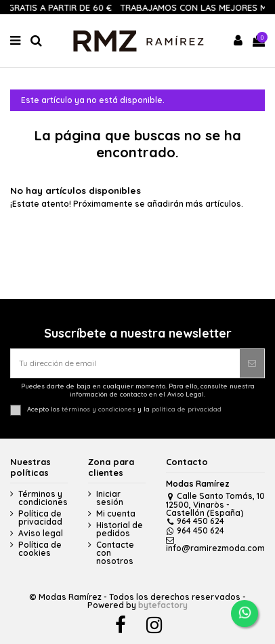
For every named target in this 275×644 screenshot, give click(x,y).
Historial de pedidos (120, 529)
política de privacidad (187, 409)
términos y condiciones (99, 409)
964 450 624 (195, 521)
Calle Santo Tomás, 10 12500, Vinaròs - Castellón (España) (215, 504)
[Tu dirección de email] (125, 363)
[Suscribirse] (252, 363)
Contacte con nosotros (115, 553)
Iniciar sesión (110, 498)
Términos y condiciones (43, 498)
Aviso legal (41, 534)
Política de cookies (40, 549)
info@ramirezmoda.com (215, 545)
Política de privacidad (40, 518)
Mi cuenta (116, 514)
